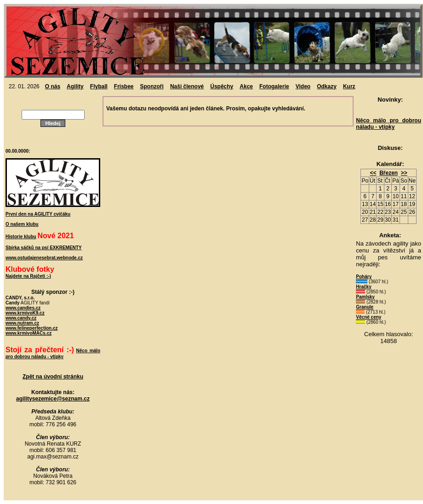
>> (404, 173)
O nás (53, 86)
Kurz (349, 86)
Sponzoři (152, 86)
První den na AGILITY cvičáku (38, 214)
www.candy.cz (21, 318)
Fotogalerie (274, 86)
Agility (75, 86)
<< (373, 173)
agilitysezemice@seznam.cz (53, 399)
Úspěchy (222, 86)
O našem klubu (22, 224)
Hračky (363, 287)
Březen (389, 173)
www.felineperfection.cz (32, 328)
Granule (365, 307)
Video (303, 86)
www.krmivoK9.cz (25, 313)
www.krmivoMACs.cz (29, 333)
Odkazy (327, 86)
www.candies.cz (23, 308)
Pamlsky (365, 297)
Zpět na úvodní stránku (53, 377)
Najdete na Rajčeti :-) (28, 276)
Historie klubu (21, 237)
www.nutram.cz (22, 323)
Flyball (99, 86)
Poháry (364, 277)
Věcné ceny (369, 317)
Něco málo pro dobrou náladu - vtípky (389, 124)
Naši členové (187, 86)
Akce (246, 86)
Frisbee (124, 86)
